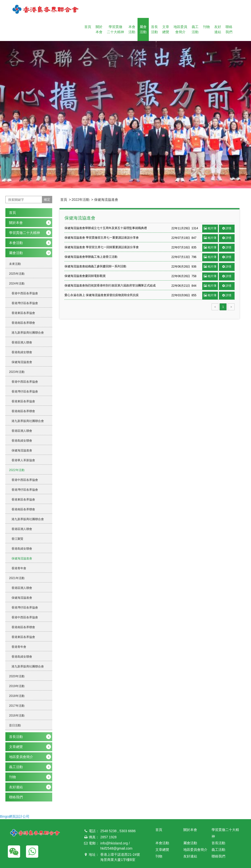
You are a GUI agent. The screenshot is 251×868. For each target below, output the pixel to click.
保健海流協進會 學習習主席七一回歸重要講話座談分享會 (102, 247)
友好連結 (218, 29)
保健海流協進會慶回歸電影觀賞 (85, 276)
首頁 (88, 27)
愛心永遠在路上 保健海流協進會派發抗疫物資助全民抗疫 (102, 295)
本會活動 (132, 29)
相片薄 (210, 228)
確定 (47, 199)
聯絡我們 (229, 29)
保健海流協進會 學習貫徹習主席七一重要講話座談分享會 (102, 238)
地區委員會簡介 (180, 29)
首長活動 (154, 29)
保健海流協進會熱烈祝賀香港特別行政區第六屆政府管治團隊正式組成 (110, 285)
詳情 (227, 228)
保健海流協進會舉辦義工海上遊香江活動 (91, 257)
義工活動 (195, 29)
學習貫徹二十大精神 (115, 29)
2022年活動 (81, 200)
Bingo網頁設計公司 (15, 816)
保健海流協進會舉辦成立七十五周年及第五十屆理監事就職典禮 (106, 228)
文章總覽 (166, 29)
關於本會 (99, 29)
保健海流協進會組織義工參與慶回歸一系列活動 (95, 266)
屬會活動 (143, 29)
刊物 (206, 27)
